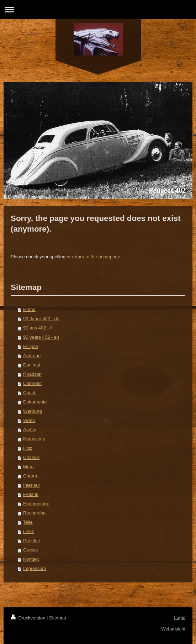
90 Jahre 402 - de (41, 319)
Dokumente (35, 402)
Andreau (32, 356)
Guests (30, 550)
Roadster (33, 374)
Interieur (32, 485)
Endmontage (36, 504)
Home (29, 309)
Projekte (32, 541)
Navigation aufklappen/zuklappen (98, 9)
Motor (29, 467)
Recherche (34, 513)
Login (180, 617)
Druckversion (29, 618)
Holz (28, 448)
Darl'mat (32, 365)
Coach (30, 393)
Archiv (30, 430)
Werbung (33, 411)
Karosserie (34, 439)
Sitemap (58, 618)
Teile (28, 522)
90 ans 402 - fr (38, 328)
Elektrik (31, 494)
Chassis (31, 457)
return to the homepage (96, 257)
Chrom (30, 476)
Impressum (35, 568)
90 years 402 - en (41, 337)
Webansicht (173, 629)
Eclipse (31, 346)
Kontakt (31, 559)
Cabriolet (32, 383)
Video (29, 420)
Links (28, 531)
